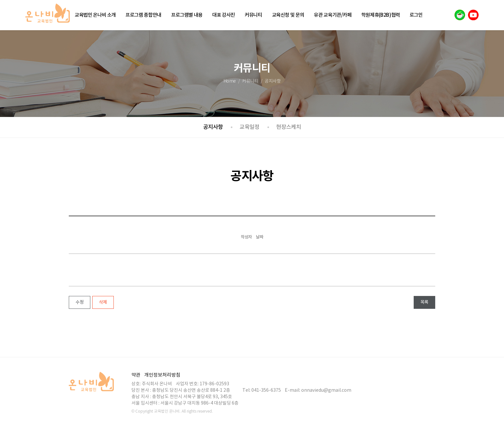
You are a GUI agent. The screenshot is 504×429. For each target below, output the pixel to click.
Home (230, 81)
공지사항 (213, 127)
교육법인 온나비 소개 (95, 15)
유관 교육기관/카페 (333, 15)
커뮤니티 (253, 15)
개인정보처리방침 (162, 375)
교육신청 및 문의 (288, 15)
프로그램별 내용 (187, 15)
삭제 (103, 302)
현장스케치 (288, 127)
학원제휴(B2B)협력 (381, 15)
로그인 (416, 15)
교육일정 (249, 127)
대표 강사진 (224, 15)
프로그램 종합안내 (143, 15)
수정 (80, 302)
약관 (136, 375)
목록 (424, 302)
